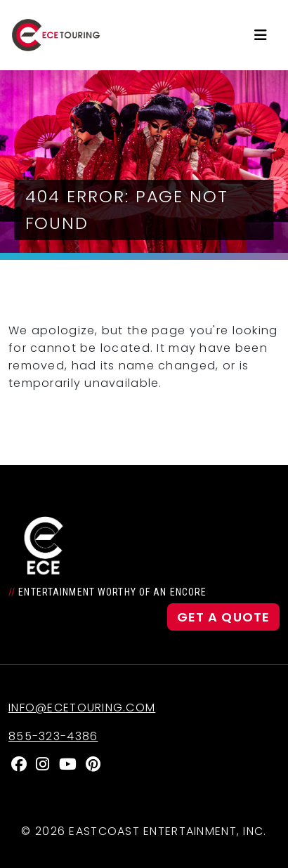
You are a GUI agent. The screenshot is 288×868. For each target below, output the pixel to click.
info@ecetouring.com (82, 708)
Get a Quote (223, 617)
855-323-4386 (53, 736)
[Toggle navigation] (261, 35)
